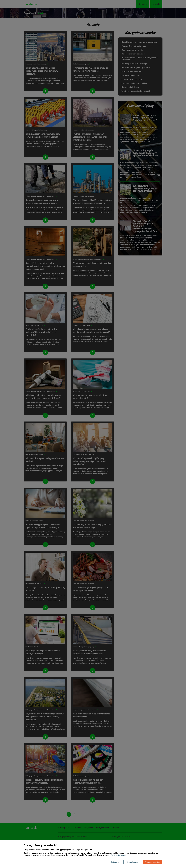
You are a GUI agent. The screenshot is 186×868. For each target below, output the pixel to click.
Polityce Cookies (118, 855)
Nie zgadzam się (132, 862)
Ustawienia (115, 862)
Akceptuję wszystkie (152, 862)
